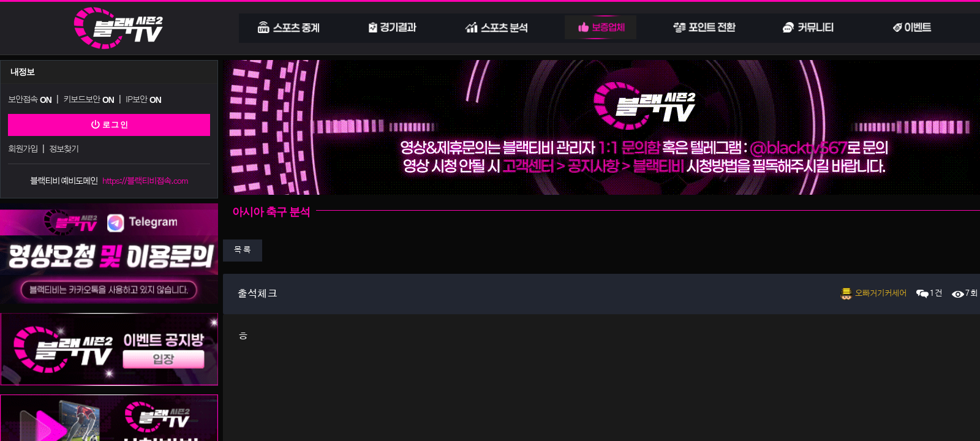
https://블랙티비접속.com (145, 179)
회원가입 (23, 147)
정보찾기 (63, 147)
